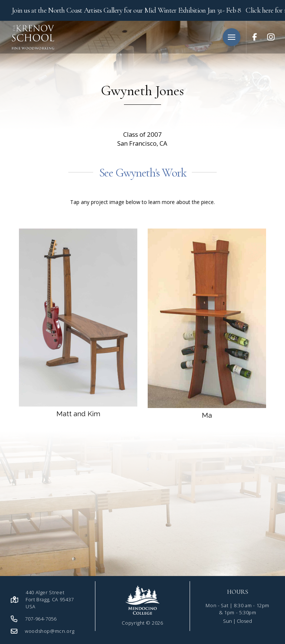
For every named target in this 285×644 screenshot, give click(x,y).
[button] (232, 37)
